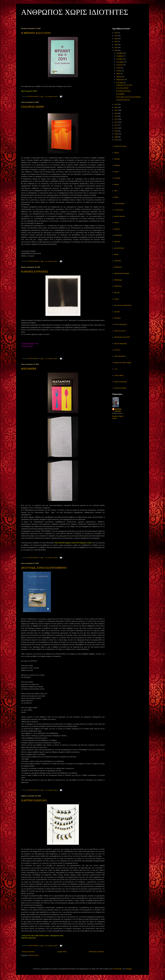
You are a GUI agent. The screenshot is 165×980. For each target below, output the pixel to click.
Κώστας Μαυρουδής (120, 344)
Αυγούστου (120, 65)
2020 (116, 50)
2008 (116, 137)
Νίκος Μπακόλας (119, 203)
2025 (116, 36)
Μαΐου (119, 74)
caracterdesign (117, 969)
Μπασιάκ (117, 159)
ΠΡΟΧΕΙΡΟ (118, 235)
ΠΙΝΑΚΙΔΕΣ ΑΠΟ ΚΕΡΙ (122, 337)
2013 (116, 122)
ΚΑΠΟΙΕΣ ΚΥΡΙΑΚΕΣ (35, 271)
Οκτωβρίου (120, 59)
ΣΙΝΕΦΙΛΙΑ (118, 267)
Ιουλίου (119, 68)
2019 (116, 104)
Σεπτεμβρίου (120, 62)
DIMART (117, 242)
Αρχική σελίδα (62, 952)
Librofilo (117, 312)
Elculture (117, 229)
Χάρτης (117, 153)
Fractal (116, 172)
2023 (116, 42)
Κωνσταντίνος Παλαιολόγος (123, 305)
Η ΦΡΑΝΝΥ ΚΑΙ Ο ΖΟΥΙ (36, 33)
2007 (116, 140)
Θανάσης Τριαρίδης (120, 388)
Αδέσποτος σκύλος (120, 331)
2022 (116, 45)
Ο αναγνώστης (119, 210)
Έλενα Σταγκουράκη (120, 324)
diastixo (117, 184)
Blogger (129, 969)
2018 (116, 107)
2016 (116, 113)
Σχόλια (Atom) (34, 955)
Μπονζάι (117, 293)
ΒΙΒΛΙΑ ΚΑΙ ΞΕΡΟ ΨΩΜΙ (123, 363)
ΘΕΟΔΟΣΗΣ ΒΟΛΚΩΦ (122, 273)
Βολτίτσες (117, 350)
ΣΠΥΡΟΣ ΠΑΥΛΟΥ (118, 410)
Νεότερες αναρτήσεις (28, 952)
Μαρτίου (119, 77)
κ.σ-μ (116, 369)
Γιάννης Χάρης (119, 375)
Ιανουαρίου (120, 83)
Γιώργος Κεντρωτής (120, 146)
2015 (116, 116)
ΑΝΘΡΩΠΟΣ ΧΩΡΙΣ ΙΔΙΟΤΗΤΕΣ (75, 12)
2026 (116, 33)
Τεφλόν (117, 223)
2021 (116, 47)
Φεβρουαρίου (121, 80)
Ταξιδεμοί (117, 165)
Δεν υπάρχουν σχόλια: (51, 96)
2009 (116, 134)
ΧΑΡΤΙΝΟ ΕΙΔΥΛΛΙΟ (34, 800)
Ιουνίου (119, 71)
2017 (116, 110)
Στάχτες (117, 299)
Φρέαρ (116, 254)
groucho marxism (120, 216)
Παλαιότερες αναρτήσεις (96, 952)
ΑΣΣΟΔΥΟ (118, 261)
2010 (116, 131)
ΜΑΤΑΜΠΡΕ (29, 369)
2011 (116, 128)
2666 (116, 191)
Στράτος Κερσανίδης (121, 382)
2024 (116, 39)
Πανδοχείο (118, 318)
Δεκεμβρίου (120, 53)
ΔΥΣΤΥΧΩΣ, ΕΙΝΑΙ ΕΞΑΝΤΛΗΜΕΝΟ (44, 568)
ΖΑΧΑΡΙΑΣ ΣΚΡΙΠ (32, 107)
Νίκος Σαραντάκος (120, 356)
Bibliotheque (118, 280)
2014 (116, 119)
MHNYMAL (118, 286)
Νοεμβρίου (120, 56)
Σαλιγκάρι (117, 178)
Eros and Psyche (119, 248)
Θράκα (116, 197)
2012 (116, 125)
